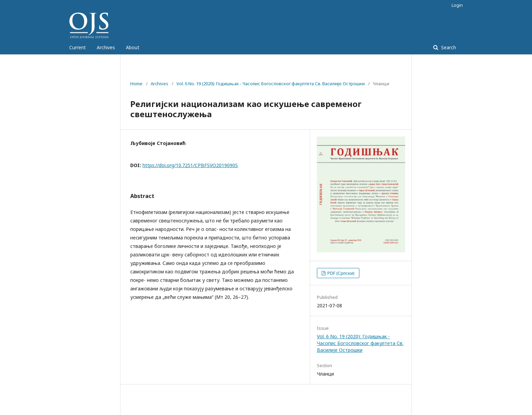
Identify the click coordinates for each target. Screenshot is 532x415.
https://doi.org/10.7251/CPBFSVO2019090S (190, 165)
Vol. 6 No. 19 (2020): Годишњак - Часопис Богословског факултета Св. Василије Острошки (271, 84)
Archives (106, 47)
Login (457, 5)
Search (448, 47)
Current (78, 47)
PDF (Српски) (340, 273)
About (133, 47)
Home (136, 84)
